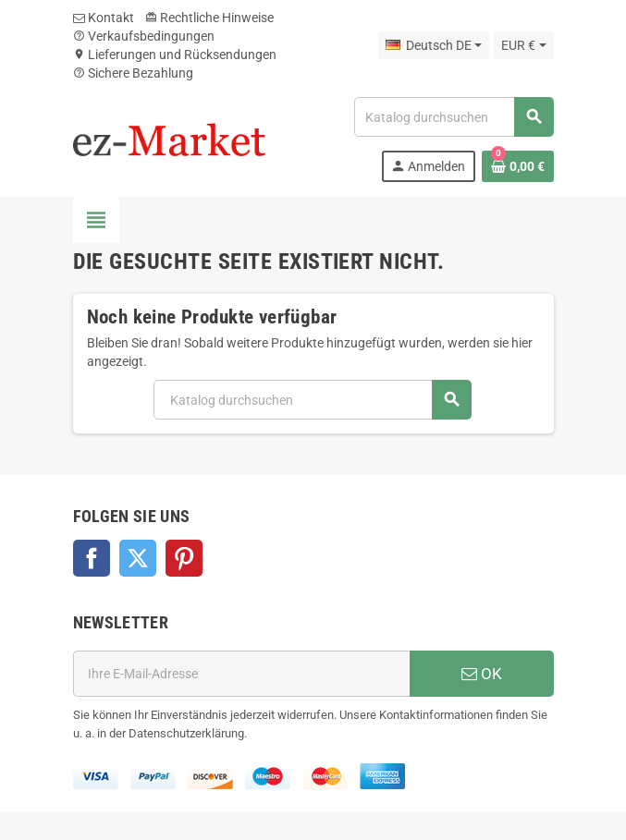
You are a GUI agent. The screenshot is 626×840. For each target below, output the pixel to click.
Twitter (138, 558)
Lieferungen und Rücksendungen (175, 55)
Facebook (92, 558)
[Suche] (453, 117)
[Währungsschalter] (523, 45)
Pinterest (184, 558)
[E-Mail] (241, 674)
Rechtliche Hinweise (209, 18)
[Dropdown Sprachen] (434, 45)
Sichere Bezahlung (133, 73)
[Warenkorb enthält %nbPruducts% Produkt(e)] (518, 166)
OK (482, 674)
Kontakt (104, 18)
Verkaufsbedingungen (144, 36)
